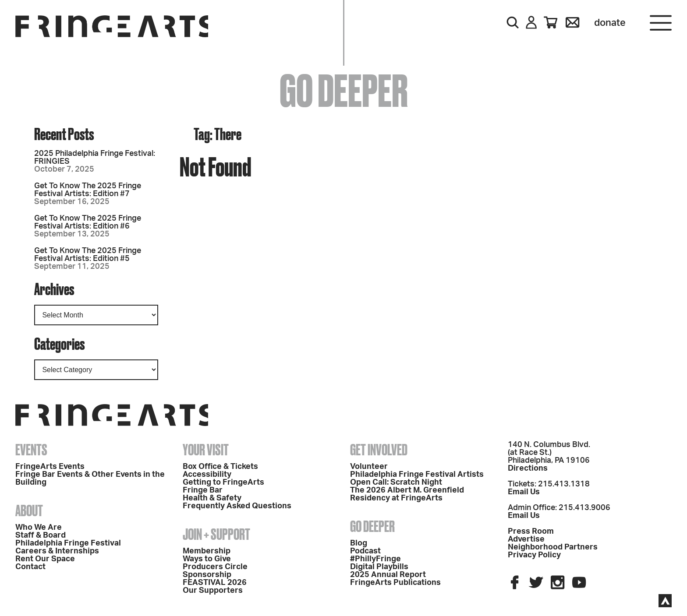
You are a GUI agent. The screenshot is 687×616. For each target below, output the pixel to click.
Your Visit (206, 450)
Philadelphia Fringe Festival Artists (417, 475)
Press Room (531, 532)
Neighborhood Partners (553, 547)
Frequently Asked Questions (237, 506)
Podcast (365, 551)
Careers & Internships (57, 551)
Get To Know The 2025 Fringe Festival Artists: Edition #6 (88, 222)
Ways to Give (207, 559)
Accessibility (207, 475)
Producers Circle (215, 567)
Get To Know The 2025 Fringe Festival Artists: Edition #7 (88, 190)
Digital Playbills (379, 567)
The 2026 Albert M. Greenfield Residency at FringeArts (407, 494)
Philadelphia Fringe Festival (68, 543)
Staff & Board (41, 535)
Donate (610, 23)
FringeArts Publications (395, 583)
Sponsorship (207, 575)
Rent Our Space (45, 559)
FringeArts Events (50, 467)
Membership (207, 551)
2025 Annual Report (388, 575)
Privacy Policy (534, 555)
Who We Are (39, 528)
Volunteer (369, 467)
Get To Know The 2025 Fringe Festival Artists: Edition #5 (88, 255)
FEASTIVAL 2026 (215, 583)
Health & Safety (212, 498)
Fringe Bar (203, 490)
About (29, 510)
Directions (528, 468)
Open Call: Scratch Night (396, 482)
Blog (359, 543)
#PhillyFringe (375, 559)
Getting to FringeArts (223, 482)
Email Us (524, 492)
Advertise (526, 539)
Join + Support (216, 534)
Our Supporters (213, 591)
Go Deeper (372, 526)
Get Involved (379, 450)
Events (31, 450)
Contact (30, 567)
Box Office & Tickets (220, 467)
